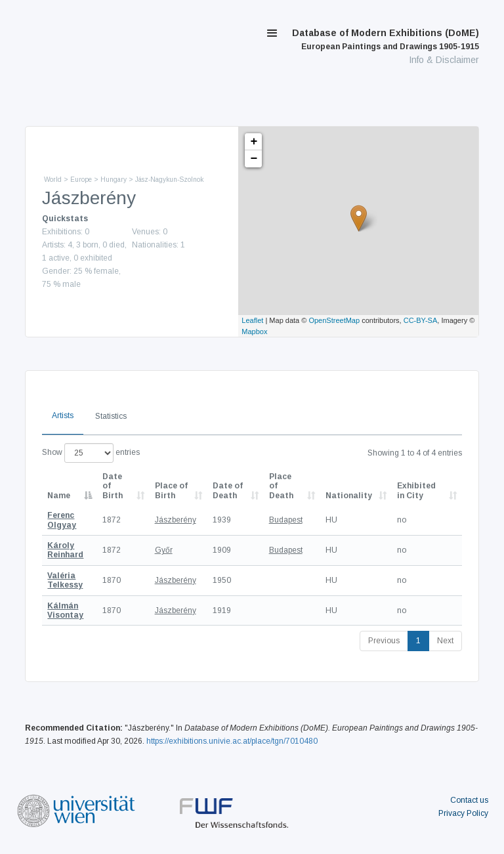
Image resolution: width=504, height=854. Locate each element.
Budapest (286, 520)
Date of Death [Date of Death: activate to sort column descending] (228, 490)
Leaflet (252, 320)
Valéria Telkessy (65, 580)
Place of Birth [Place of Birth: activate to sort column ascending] (171, 490)
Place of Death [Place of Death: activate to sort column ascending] (281, 486)
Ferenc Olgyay (62, 520)
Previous (384, 641)
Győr (164, 550)
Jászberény (176, 520)
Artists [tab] (63, 416)
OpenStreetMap (334, 320)
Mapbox (254, 331)
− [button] (254, 159)
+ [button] (254, 142)
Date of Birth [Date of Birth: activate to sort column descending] (113, 486)
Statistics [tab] (111, 416)
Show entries (91, 453)
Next (445, 641)
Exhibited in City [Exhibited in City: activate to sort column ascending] (416, 490)
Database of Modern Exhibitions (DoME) (386, 39)
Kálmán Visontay (65, 610)
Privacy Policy (463, 813)
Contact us (469, 800)
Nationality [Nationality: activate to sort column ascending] (349, 496)
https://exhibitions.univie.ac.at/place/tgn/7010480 (232, 741)
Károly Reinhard (65, 550)
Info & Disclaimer (444, 60)
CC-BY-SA (421, 320)
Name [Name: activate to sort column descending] (59, 496)
